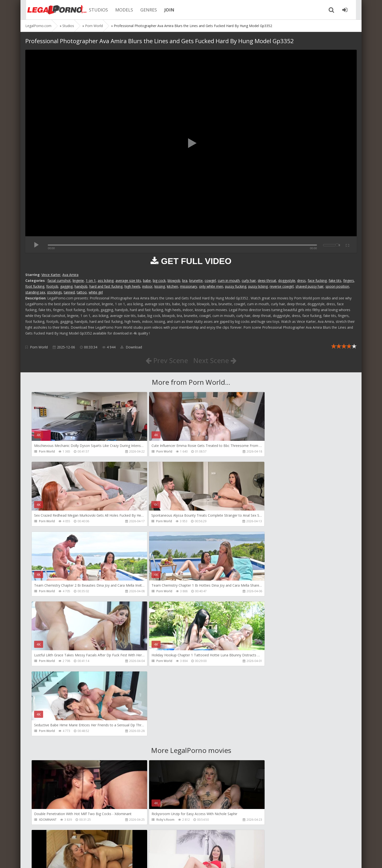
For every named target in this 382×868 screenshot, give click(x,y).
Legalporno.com (52, 10)
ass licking (106, 281)
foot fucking (35, 286)
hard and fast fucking (106, 286)
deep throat (267, 281)
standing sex (35, 292)
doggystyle (287, 281)
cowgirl (210, 281)
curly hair (249, 281)
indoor (147, 286)
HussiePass (47, 750)
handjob (81, 286)
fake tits (335, 281)
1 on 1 (91, 281)
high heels (132, 286)
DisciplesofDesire (158, 750)
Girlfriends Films (263, 680)
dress (301, 281)
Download (131, 347)
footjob (52, 286)
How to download (95, 845)
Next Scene (215, 360)
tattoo (82, 292)
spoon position (337, 286)
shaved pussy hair (310, 286)
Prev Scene (167, 360)
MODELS (120, 10)
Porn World (39, 347)
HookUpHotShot (264, 750)
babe (147, 281)
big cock (159, 281)
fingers (349, 281)
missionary (189, 286)
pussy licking (258, 286)
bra (185, 281)
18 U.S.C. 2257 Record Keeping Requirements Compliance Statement (181, 859)
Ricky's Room (155, 680)
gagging (66, 286)
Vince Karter (51, 275)
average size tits (128, 281)
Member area (60, 845)
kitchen (172, 286)
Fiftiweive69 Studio (158, 820)
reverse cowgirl (282, 286)
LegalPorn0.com (61, 859)
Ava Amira (70, 275)
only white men (211, 286)
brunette (196, 281)
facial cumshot (59, 281)
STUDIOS (95, 10)
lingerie (78, 281)
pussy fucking (236, 286)
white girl (96, 292)
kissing (160, 286)
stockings (54, 292)
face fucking (317, 281)
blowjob (174, 281)
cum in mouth (229, 281)
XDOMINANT (48, 680)
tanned (69, 292)
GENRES (145, 10)
